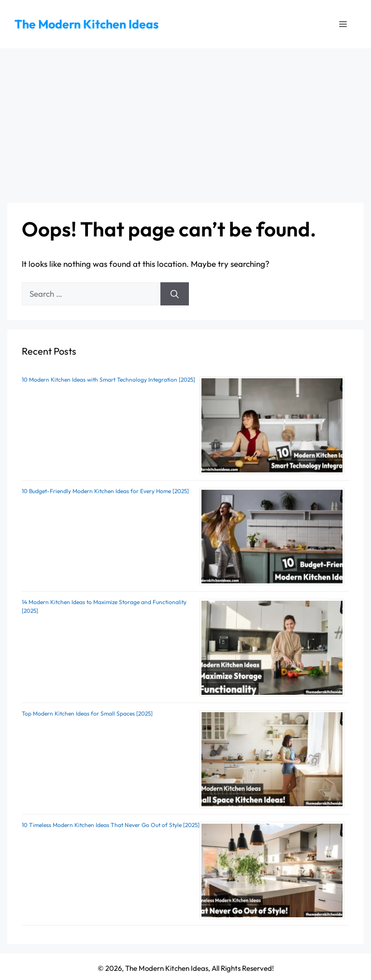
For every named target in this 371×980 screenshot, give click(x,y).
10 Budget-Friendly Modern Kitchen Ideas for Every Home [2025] (105, 491)
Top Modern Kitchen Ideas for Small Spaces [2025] (87, 713)
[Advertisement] (185, 121)
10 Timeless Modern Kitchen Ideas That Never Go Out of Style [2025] (111, 825)
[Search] (175, 294)
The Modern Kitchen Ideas (86, 24)
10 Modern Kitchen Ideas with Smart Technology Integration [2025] (108, 380)
